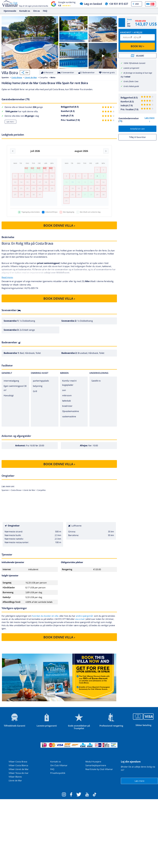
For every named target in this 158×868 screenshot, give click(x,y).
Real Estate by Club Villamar (99, 769)
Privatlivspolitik (58, 773)
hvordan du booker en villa (45, 616)
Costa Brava (17, 77)
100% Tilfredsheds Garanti (134, 63)
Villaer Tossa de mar (19, 773)
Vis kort (138, 56)
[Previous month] (13, 151)
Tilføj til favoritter (137, 137)
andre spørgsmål (84, 616)
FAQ (45, 11)
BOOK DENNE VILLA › (59, 225)
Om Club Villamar (59, 765)
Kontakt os (25, 11)
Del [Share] (25, 73)
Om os (36, 11)
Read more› (7, 277)
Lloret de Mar (31, 77)
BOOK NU (137, 46)
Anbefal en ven (137, 129)
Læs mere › (10, 122)
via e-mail (80, 619)
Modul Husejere (93, 762)
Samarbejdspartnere (96, 765)
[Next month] (106, 151)
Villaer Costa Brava (18, 762)
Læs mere (139, 781)
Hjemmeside (10, 11)
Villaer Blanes (15, 777)
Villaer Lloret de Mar (19, 769)
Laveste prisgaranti (131, 68)
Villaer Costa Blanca (18, 765)
